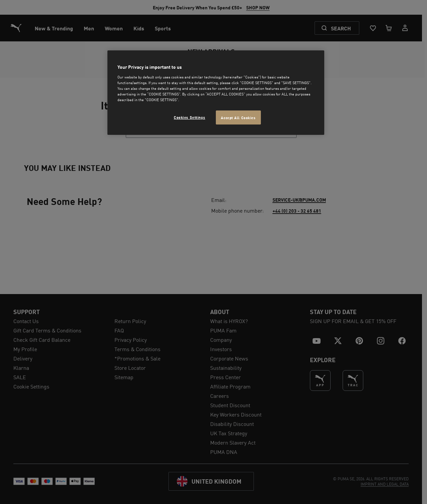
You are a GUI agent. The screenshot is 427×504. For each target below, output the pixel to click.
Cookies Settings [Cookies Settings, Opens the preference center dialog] (189, 117)
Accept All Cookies (238, 117)
